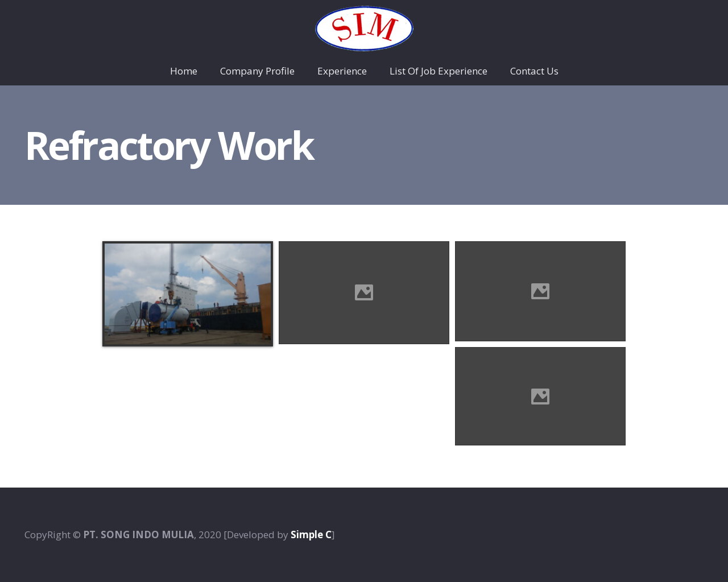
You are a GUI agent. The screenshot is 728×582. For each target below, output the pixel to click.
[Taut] (364, 28)
